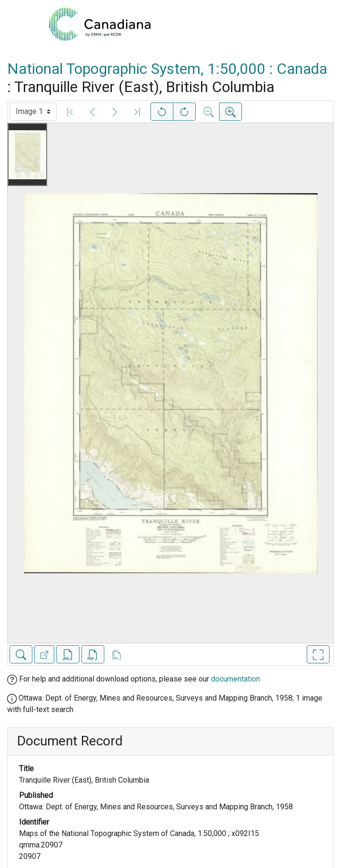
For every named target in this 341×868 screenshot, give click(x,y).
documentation (236, 679)
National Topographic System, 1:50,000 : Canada (167, 69)
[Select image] (33, 112)
